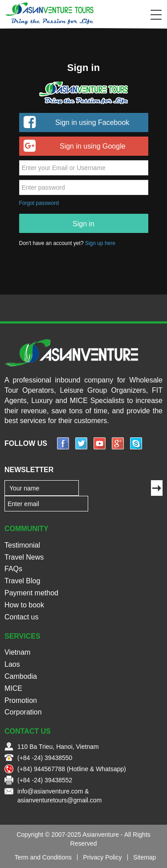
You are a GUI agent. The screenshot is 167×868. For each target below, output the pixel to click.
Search (138, 15)
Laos (12, 664)
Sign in (83, 224)
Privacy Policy (102, 857)
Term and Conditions (43, 857)
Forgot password (39, 203)
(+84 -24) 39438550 (45, 758)
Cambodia (21, 676)
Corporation (23, 712)
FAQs (13, 569)
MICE (13, 688)
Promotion (21, 700)
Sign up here (100, 243)
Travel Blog (22, 581)
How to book (24, 605)
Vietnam (17, 652)
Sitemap (145, 857)
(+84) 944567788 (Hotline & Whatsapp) (72, 769)
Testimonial (22, 545)
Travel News (24, 557)
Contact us (21, 617)
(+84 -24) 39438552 (45, 780)
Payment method (31, 593)
